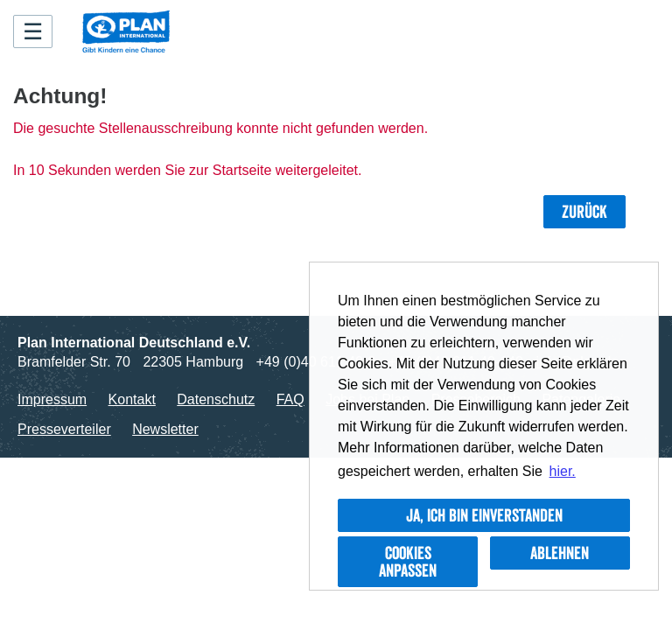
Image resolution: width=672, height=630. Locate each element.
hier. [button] (563, 471)
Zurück (584, 212)
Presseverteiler (64, 429)
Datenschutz (216, 399)
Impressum (52, 399)
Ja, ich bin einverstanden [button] (484, 515)
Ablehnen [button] (560, 553)
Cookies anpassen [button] (408, 562)
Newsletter (165, 429)
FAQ (290, 399)
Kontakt (132, 399)
